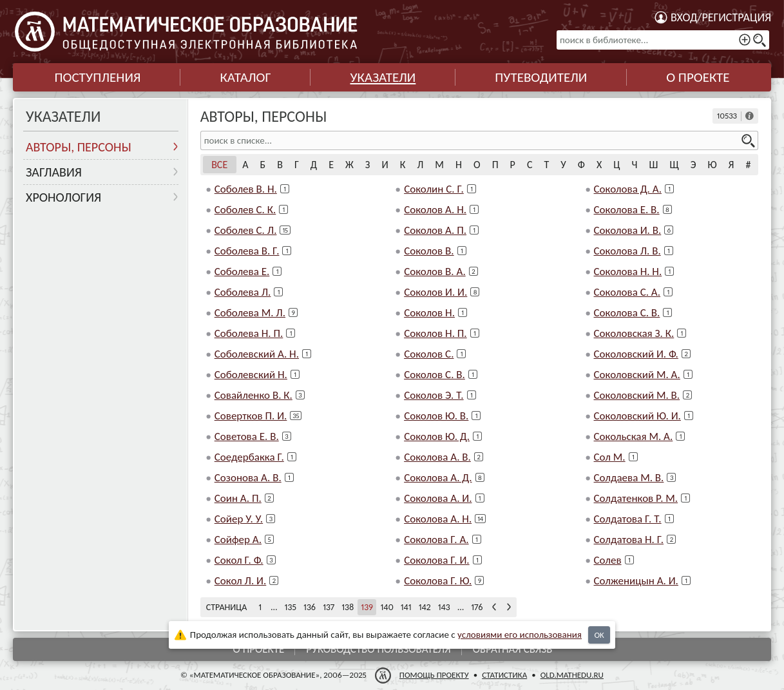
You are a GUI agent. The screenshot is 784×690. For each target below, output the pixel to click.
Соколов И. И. (435, 292)
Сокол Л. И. (241, 581)
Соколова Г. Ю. (438, 581)
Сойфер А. (238, 540)
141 (406, 607)
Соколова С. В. (627, 313)
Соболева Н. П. (249, 333)
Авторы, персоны (79, 147)
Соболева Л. (243, 292)
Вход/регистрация (721, 17)
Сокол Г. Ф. (239, 560)
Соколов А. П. (435, 230)
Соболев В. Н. (246, 189)
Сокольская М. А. (634, 436)
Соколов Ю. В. (436, 416)
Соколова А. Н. (438, 519)
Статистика (504, 675)
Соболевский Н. (251, 375)
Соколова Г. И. (437, 560)
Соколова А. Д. (438, 478)
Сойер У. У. (239, 519)
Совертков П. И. (251, 416)
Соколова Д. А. (628, 189)
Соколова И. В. (628, 230)
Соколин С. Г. (434, 189)
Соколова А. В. (437, 457)
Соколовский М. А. (637, 375)
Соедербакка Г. (249, 457)
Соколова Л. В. (627, 251)
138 (348, 607)
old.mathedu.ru (572, 675)
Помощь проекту (434, 675)
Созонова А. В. (248, 478)
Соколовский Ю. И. (637, 416)
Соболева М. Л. (250, 313)
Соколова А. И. (438, 498)
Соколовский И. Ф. (636, 354)
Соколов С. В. (435, 375)
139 (367, 607)
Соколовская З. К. (634, 333)
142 (425, 607)
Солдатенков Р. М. (636, 498)
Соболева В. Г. (247, 251)
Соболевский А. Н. (257, 354)
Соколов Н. (429, 313)
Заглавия (54, 172)
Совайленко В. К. (253, 395)
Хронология (63, 197)
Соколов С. (429, 354)
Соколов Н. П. (435, 333)
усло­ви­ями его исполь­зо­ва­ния (520, 635)
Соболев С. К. (245, 210)
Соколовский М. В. (637, 395)
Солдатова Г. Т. (628, 519)
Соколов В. (429, 251)
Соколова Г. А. (436, 540)
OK (599, 635)
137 (329, 607)
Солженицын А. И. (636, 581)
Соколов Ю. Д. (437, 436)
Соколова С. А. (627, 292)
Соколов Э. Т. (434, 395)
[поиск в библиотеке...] (663, 40)
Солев (608, 560)
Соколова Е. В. (627, 210)
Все (219, 165)
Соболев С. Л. (246, 230)
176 (477, 607)
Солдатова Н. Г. (629, 540)
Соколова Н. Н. (628, 272)
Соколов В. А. (435, 272)
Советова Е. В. (247, 436)
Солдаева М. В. (629, 478)
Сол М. (610, 457)
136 (310, 607)
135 (291, 607)
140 (387, 607)
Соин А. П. (238, 498)
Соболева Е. (242, 272)
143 (444, 607)
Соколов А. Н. (435, 210)
